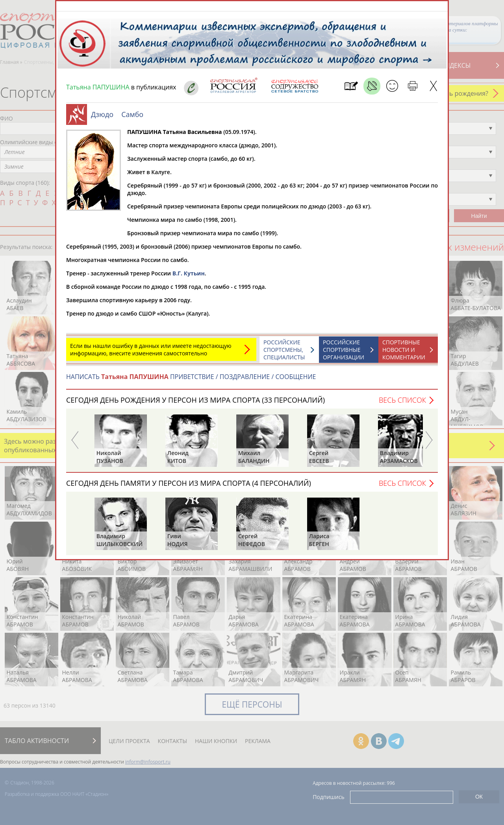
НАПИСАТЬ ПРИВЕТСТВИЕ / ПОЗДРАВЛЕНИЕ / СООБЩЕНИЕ (191, 381)
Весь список (402, 404)
